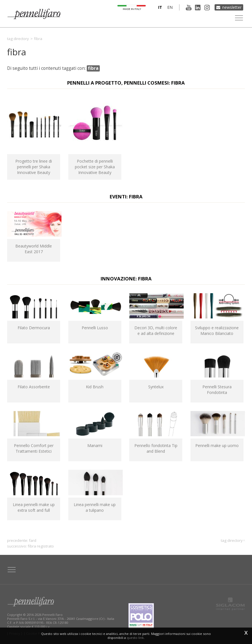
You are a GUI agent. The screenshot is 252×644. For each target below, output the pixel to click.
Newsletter (232, 7)
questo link (135, 638)
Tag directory (18, 39)
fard (33, 540)
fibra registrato (41, 546)
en (170, 7)
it (160, 7)
